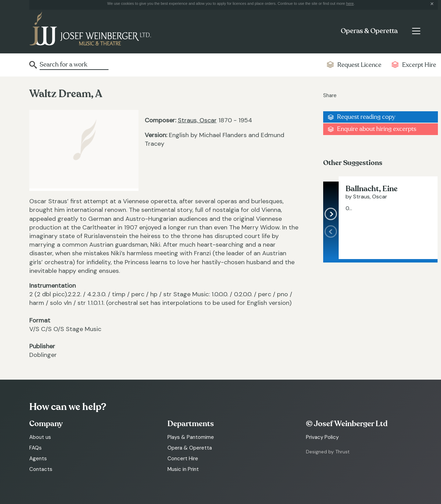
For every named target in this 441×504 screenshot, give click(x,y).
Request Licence (359, 65)
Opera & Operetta (190, 448)
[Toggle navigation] (416, 31)
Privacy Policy (322, 437)
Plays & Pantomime (191, 437)
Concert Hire (183, 459)
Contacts (41, 469)
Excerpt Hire (419, 65)
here (350, 3)
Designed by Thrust (328, 452)
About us (40, 437)
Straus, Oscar (197, 120)
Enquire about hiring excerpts (377, 129)
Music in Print (183, 469)
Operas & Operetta (369, 31)
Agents (38, 459)
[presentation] (331, 242)
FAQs (35, 448)
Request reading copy (366, 117)
